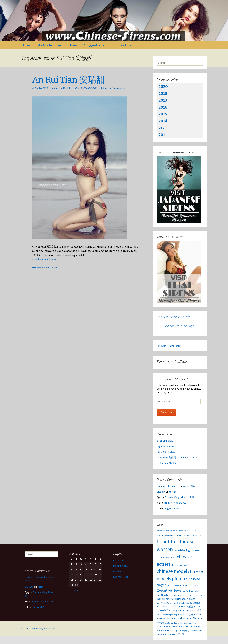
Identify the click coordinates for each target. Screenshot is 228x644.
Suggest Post (95, 45)
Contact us (122, 45)
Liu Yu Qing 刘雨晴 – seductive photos (177, 457)
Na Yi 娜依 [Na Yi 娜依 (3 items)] (189, 614)
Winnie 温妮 (189, 486)
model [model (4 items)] (181, 614)
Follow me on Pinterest (169, 346)
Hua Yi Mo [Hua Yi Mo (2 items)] (199, 595)
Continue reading (44, 259)
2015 (163, 114)
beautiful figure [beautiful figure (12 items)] (184, 550)
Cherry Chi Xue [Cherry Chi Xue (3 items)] (170, 558)
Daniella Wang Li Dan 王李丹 (180, 497)
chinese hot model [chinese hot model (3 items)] (180, 565)
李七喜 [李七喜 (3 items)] (181, 634)
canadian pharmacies (168, 486)
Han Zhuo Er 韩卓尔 (167, 452)
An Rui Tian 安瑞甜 (68, 80)
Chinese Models (63, 88)
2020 (163, 87)
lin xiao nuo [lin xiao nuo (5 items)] (163, 606)
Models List (119, 571)
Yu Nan (173, 492)
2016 (163, 107)
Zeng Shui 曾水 (165, 441)
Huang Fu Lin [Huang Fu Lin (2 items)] (189, 595)
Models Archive (49, 45)
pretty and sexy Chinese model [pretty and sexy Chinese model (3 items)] (179, 623)
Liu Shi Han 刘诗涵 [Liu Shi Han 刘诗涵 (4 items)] (185, 607)
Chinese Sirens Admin (115, 88)
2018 (163, 93)
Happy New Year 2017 (175, 503)
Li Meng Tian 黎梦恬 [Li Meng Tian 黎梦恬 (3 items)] (174, 603)
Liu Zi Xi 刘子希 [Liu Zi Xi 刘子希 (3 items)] (164, 610)
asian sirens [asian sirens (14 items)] (165, 535)
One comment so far (46, 268)
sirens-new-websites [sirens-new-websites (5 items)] (182, 626)
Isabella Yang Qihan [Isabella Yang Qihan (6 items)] (167, 599)
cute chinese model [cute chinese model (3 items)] (175, 585)
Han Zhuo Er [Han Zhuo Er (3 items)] (162, 595)
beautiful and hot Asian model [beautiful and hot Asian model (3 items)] (188, 536)
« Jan (76, 590)
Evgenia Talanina (165, 446)
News (73, 45)
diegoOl (161, 492)
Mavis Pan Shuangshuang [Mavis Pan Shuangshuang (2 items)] (167, 615)
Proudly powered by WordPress (38, 628)
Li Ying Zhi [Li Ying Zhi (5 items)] (176, 610)
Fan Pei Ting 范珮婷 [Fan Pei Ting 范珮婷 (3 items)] (191, 591)
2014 (163, 121)
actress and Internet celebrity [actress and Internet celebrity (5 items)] (173, 531)
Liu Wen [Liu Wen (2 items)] (197, 607)
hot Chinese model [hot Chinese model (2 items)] (176, 595)
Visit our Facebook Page (173, 317)
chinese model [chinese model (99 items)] (172, 571)
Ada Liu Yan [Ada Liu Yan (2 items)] (194, 531)
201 (162, 135)
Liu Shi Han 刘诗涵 (166, 463)
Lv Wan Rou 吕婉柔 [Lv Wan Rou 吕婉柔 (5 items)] (192, 610)
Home (26, 45)
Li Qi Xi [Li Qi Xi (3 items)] (172, 607)
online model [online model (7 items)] (174, 618)
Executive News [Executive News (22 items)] (169, 590)
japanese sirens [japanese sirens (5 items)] (187, 599)
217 (162, 128)
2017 (163, 100)
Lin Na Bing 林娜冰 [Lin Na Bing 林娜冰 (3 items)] (192, 603)
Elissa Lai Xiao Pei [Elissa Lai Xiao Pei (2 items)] (192, 586)
